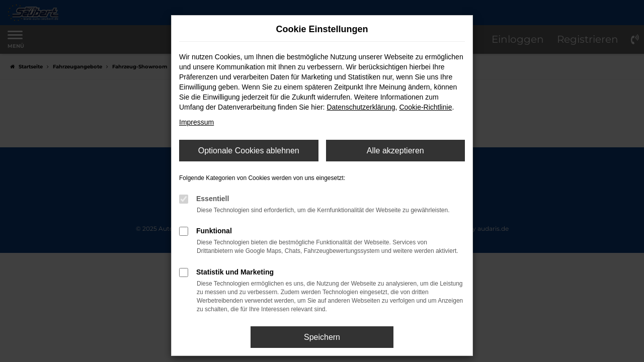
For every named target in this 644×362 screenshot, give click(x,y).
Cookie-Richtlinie (425, 107)
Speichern (322, 337)
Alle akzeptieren (395, 151)
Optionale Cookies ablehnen (249, 151)
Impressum (196, 122)
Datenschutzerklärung (361, 107)
